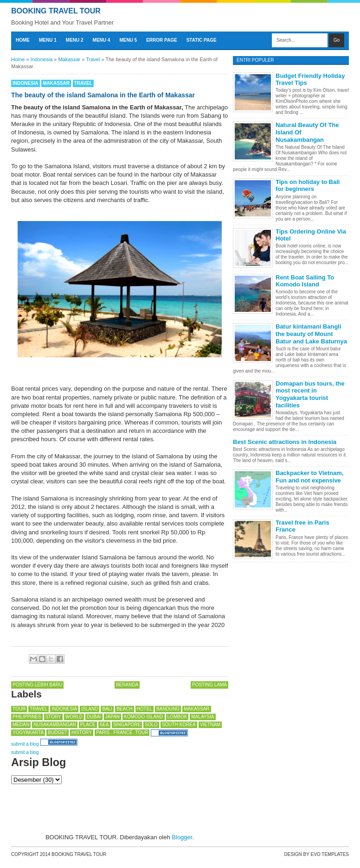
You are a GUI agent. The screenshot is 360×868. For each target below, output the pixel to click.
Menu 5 (128, 40)
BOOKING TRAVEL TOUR (56, 11)
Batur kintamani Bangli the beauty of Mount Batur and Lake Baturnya (311, 334)
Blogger (182, 837)
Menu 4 (102, 40)
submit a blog (25, 744)
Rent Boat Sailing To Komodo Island (305, 281)
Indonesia (26, 83)
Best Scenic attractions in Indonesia (285, 442)
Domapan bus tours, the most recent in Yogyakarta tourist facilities (310, 394)
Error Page (162, 40)
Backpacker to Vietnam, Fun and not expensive (309, 477)
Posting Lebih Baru (37, 685)
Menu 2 (75, 40)
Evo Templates (330, 854)
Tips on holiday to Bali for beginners (308, 186)
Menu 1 (48, 40)
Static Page (202, 40)
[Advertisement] (85, 807)
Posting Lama (209, 685)
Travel (83, 83)
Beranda (127, 685)
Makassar (56, 83)
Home (23, 40)
